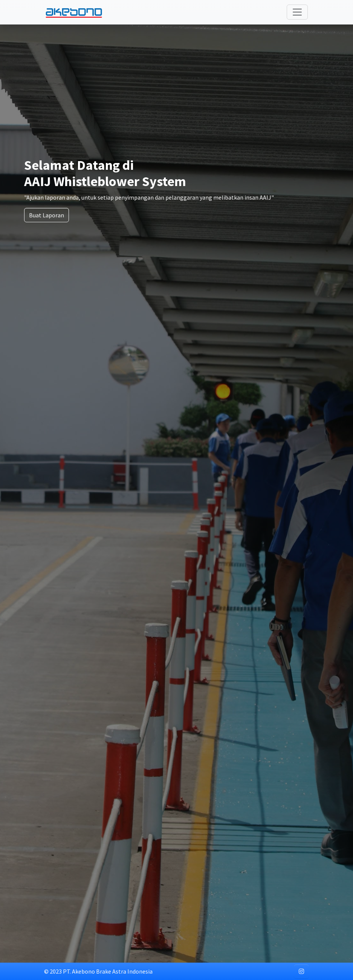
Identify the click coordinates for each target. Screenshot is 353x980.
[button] (301, 971)
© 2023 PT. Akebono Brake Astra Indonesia (98, 971)
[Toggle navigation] (297, 12)
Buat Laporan (47, 215)
